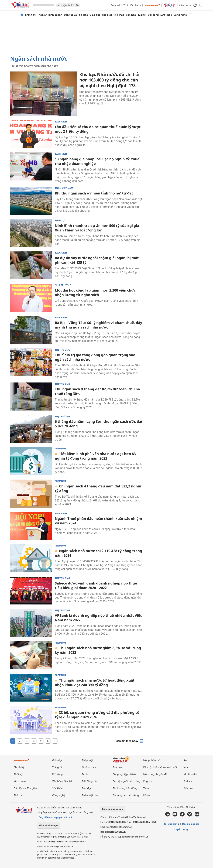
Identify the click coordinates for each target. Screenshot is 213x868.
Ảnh (186, 760)
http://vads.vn (118, 832)
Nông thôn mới (152, 760)
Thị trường (62, 350)
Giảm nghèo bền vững (126, 795)
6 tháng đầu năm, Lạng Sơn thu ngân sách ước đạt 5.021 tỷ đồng (99, 424)
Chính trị (30, 15)
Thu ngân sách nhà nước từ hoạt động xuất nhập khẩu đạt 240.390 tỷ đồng (95, 683)
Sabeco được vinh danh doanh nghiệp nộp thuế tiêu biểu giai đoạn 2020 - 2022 (96, 585)
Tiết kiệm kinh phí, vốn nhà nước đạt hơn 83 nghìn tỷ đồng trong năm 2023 (95, 456)
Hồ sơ (147, 795)
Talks (146, 788)
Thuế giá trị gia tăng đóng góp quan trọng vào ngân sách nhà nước (95, 357)
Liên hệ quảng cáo (113, 809)
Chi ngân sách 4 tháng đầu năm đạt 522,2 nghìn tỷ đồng (98, 488)
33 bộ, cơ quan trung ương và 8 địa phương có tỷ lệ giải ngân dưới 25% (97, 715)
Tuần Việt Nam (132, 5)
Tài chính (61, 122)
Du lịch (86, 774)
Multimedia (190, 774)
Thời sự (42, 15)
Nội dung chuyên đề (155, 774)
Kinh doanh (55, 15)
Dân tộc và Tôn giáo (76, 15)
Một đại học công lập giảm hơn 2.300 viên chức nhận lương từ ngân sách (95, 293)
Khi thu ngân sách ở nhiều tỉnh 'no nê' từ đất (94, 193)
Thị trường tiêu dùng (125, 788)
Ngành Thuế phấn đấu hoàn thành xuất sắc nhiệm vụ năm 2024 (98, 521)
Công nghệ (180, 15)
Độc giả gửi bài (191, 824)
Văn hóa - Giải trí (136, 15)
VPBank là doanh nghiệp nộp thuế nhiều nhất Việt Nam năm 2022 (98, 618)
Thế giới (107, 15)
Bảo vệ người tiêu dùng (126, 781)
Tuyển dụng (181, 829)
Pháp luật (88, 760)
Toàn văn (118, 767)
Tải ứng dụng (171, 824)
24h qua (188, 788)
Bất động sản (90, 781)
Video (187, 767)
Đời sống (153, 15)
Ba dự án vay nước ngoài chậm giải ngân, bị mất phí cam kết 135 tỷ (97, 260)
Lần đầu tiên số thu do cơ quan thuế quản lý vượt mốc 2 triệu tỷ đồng (98, 129)
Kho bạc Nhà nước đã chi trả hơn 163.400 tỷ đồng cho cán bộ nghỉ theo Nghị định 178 (109, 80)
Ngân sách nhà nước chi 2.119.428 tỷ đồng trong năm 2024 (98, 553)
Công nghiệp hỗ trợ (124, 774)
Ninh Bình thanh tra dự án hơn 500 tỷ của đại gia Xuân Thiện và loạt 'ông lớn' (97, 228)
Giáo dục (95, 15)
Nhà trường (63, 285)
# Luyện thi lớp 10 (68, 5)
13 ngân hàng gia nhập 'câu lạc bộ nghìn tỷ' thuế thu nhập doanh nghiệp (97, 161)
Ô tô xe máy (89, 767)
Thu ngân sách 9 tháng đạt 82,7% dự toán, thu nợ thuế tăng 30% (98, 391)
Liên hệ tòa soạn (48, 825)
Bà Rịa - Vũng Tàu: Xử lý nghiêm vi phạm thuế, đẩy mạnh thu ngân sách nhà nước (98, 325)
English (148, 781)
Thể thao (119, 15)
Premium (60, 449)
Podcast (115, 5)
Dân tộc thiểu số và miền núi (160, 767)
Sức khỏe (166, 15)
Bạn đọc (87, 788)
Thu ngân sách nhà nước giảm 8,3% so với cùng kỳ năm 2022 (98, 650)
